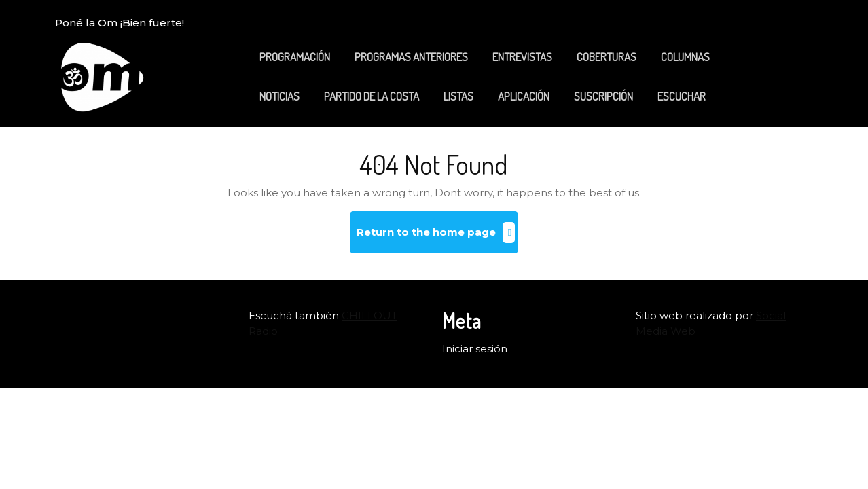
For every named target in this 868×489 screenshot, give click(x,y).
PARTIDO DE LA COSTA (372, 96)
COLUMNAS (685, 57)
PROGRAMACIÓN (295, 57)
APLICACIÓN (524, 96)
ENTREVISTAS (522, 57)
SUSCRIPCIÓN (603, 96)
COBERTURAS (607, 57)
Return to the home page (438, 237)
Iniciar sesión (475, 349)
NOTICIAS (279, 96)
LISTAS (458, 96)
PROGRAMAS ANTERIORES (411, 57)
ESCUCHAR (682, 96)
